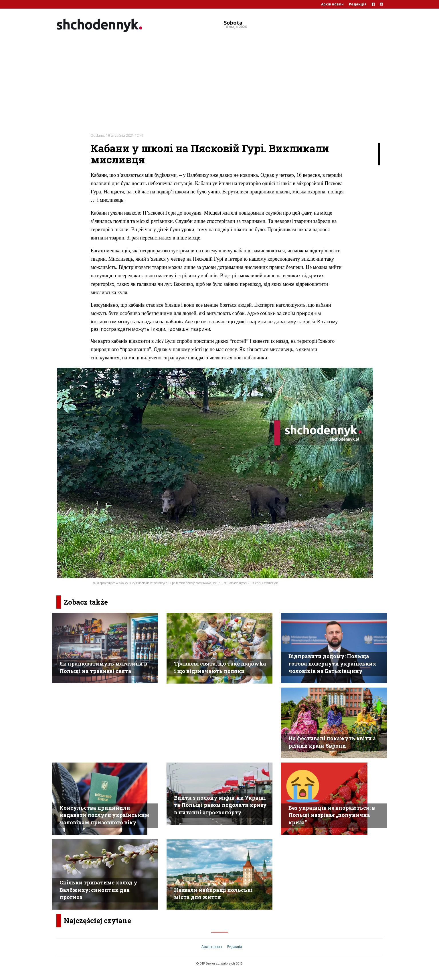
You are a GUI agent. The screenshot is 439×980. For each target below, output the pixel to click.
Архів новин (332, 4)
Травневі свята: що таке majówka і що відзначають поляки (220, 667)
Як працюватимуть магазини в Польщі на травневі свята (103, 667)
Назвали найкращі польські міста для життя (213, 894)
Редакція (358, 4)
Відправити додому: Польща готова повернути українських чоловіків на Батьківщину (332, 663)
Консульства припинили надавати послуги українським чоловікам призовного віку (104, 815)
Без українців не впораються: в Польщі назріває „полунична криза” (332, 815)
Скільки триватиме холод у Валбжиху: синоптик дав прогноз (98, 890)
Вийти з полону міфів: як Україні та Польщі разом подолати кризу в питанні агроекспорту (220, 805)
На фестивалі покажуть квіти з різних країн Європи (332, 742)
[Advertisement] (219, 78)
